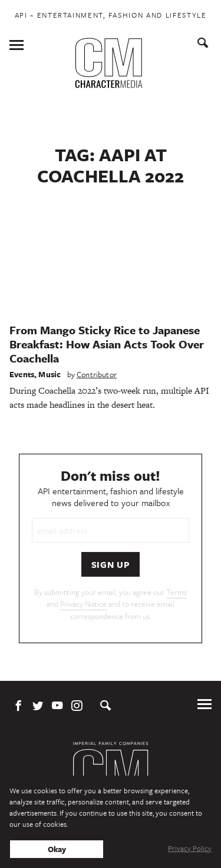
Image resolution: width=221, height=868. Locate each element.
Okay (57, 849)
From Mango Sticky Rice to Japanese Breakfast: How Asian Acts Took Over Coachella (107, 344)
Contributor (97, 374)
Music (50, 374)
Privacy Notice (83, 604)
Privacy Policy (190, 848)
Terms (177, 592)
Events (22, 374)
